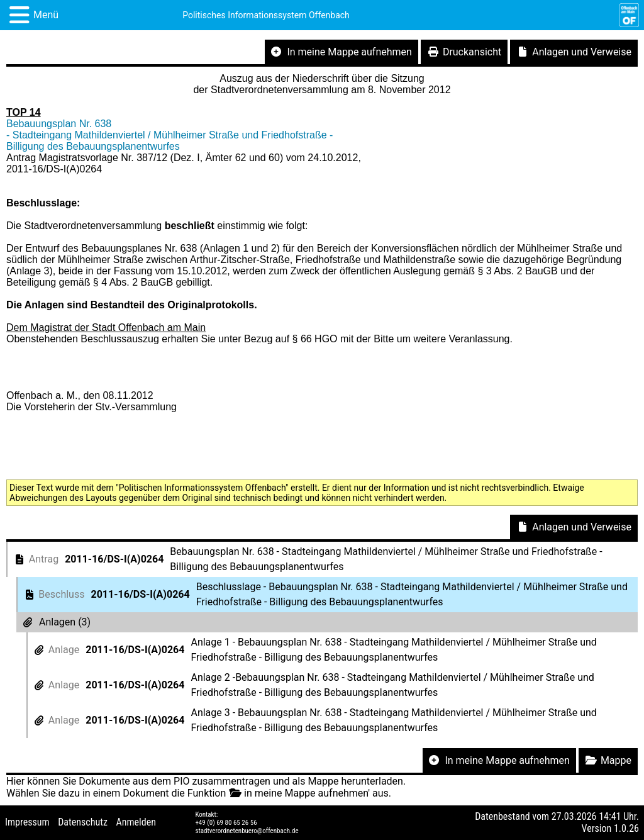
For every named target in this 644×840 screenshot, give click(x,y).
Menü (46, 15)
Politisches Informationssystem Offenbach (266, 15)
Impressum (27, 822)
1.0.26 (626, 828)
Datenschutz (83, 822)
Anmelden (136, 822)
